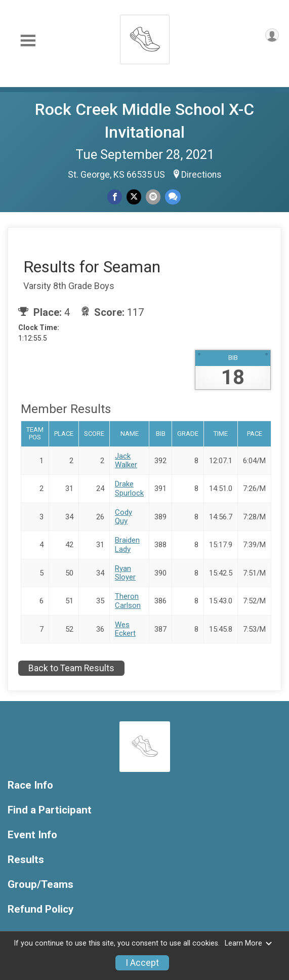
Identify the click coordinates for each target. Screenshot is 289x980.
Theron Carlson (128, 601)
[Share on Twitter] (134, 197)
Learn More (249, 943)
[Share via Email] (153, 197)
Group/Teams (40, 885)
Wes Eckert (125, 629)
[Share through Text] (173, 197)
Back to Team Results (71, 668)
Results (26, 860)
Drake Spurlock (129, 488)
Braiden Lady (127, 544)
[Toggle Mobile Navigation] (28, 41)
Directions (201, 175)
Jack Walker (126, 460)
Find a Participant (50, 810)
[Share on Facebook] (115, 197)
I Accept (142, 963)
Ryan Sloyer (125, 573)
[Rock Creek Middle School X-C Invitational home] (145, 37)
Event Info (32, 835)
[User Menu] (272, 35)
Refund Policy (40, 909)
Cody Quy (123, 517)
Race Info (30, 785)
